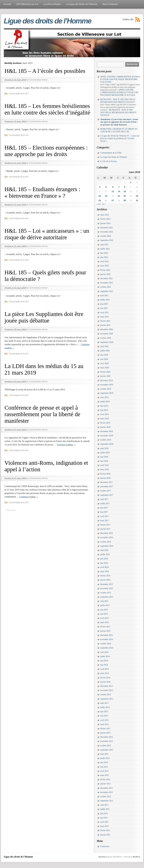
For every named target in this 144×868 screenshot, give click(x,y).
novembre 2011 (107, 792)
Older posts (10, 510)
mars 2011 (105, 826)
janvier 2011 (105, 835)
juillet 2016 (105, 554)
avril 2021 (104, 313)
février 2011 (105, 830)
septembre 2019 (107, 393)
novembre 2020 (107, 334)
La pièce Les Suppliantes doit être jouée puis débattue (44, 317)
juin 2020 (104, 355)
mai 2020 (104, 359)
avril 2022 (104, 261)
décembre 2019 (107, 380)
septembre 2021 (107, 291)
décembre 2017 (107, 482)
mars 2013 (105, 724)
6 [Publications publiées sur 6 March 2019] (113, 187)
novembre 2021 (107, 283)
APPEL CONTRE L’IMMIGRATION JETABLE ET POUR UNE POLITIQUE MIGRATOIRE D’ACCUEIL (120, 79)
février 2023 (105, 219)
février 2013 (105, 729)
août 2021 (104, 296)
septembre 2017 (107, 495)
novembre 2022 (107, 232)
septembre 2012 (107, 750)
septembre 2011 (107, 801)
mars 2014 (105, 673)
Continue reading (66, 445)
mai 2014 (104, 665)
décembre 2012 (107, 737)
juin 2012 (104, 762)
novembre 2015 (107, 588)
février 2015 (105, 627)
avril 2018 (104, 465)
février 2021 (105, 321)
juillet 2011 (105, 809)
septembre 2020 (107, 342)
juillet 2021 (105, 300)
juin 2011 (104, 814)
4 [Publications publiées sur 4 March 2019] (100, 187)
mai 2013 (104, 716)
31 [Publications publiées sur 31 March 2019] (137, 200)
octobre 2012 (106, 746)
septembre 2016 (107, 546)
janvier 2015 (105, 631)
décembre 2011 (106, 788)
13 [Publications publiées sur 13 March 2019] (113, 191)
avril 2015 (104, 618)
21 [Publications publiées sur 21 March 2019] (119, 196)
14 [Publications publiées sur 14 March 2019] (119, 191)
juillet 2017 (105, 504)
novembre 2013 (107, 690)
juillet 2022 (105, 249)
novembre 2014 (107, 639)
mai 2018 (104, 461)
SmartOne (102, 857)
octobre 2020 (106, 338)
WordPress (137, 857)
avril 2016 (104, 567)
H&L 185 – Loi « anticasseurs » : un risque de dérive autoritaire (47, 234)
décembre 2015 (107, 584)
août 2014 (104, 652)
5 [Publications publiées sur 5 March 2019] (106, 187)
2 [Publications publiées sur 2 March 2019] (131, 182)
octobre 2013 (106, 695)
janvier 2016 (105, 580)
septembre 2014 (107, 648)
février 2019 (105, 423)
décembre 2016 (107, 533)
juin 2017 (104, 508)
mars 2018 (105, 469)
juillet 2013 (105, 707)
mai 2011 (104, 818)
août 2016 (104, 550)
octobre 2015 (106, 593)
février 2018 (105, 474)
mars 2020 (105, 368)
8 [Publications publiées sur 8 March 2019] (125, 187)
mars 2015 (105, 622)
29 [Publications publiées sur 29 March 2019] (125, 200)
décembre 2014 (107, 635)
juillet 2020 (105, 351)
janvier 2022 (105, 274)
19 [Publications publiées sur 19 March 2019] (106, 196)
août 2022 (104, 245)
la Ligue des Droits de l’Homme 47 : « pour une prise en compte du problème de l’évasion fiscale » (120, 138)
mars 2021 (105, 317)
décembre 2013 (107, 686)
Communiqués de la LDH (19, 94)
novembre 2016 (107, 537)
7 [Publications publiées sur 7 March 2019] (119, 187)
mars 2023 (105, 215)
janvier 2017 (105, 529)
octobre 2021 (106, 287)
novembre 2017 (107, 487)
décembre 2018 (107, 431)
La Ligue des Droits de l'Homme (114, 157)
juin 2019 (104, 406)
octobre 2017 (106, 491)
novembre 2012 (107, 741)
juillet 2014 (105, 656)
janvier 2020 (105, 376)
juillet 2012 (105, 758)
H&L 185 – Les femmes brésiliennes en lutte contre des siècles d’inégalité (47, 109)
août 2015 (104, 601)
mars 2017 (105, 521)
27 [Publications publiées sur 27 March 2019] (113, 200)
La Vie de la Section (109, 161)
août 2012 (104, 754)
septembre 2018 (107, 444)
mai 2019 (104, 410)
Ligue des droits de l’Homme (47, 21)
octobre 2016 (106, 542)
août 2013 (104, 703)
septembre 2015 (107, 597)
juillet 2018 (105, 453)
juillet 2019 (105, 402)
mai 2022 (104, 257)
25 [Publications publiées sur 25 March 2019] (100, 200)
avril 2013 (104, 720)
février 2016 (105, 576)
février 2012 (105, 779)
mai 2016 (104, 563)
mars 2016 (105, 571)
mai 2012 (104, 767)
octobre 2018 (106, 440)
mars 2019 (105, 419)
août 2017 (104, 499)
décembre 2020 (107, 329)
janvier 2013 (105, 733)
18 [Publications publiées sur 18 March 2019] (100, 196)
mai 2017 (104, 512)
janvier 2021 (105, 325)
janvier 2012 (105, 784)
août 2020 (104, 346)
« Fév (99, 204)
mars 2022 (105, 266)
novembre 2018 (107, 436)
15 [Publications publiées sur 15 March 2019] (125, 191)
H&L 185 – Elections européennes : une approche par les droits (46, 151)
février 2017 (105, 525)
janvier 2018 (105, 478)
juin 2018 (104, 457)
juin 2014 (104, 661)
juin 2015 (104, 610)
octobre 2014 (106, 644)
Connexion (105, 846)
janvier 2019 (105, 427)
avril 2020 (104, 363)
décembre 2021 (107, 278)
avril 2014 (104, 669)
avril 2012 (104, 771)
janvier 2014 (105, 682)
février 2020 (105, 372)
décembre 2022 (107, 228)
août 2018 (104, 448)
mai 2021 (104, 308)
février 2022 (105, 270)
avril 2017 (104, 516)
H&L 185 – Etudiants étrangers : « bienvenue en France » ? (42, 192)
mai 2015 (104, 614)
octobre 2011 (106, 797)
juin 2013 (104, 712)
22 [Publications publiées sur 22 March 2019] (125, 196)
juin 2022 (104, 253)
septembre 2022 (107, 240)
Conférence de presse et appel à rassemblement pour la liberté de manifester (42, 414)
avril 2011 (104, 822)
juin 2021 (104, 304)
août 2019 (104, 397)
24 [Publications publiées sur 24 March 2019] (137, 196)
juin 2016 (104, 559)
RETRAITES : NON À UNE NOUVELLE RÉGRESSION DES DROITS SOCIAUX (118, 113)
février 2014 (105, 678)
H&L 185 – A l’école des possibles (45, 71)
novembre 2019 (107, 385)
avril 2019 (104, 414)
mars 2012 (105, 775)
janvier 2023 (105, 223)
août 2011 (104, 805)
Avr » (104, 204)
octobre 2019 (106, 389)
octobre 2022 (106, 236)
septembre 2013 (107, 699)
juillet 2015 (105, 605)
